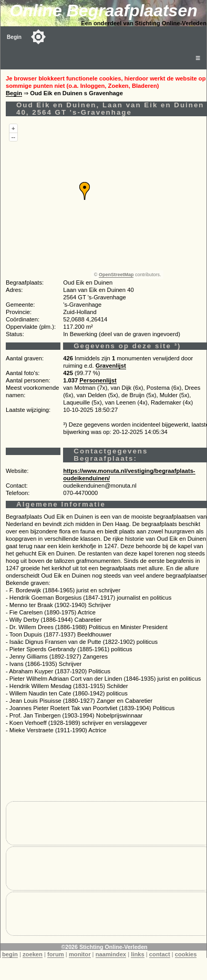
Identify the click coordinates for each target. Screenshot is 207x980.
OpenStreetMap (116, 275)
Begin (14, 37)
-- (13, 137)
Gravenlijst (111, 366)
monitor (80, 954)
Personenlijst (98, 380)
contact (160, 954)
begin (10, 954)
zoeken (33, 954)
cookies (186, 954)
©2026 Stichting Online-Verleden (104, 947)
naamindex (111, 954)
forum (56, 954)
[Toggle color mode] (38, 37)
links (138, 954)
